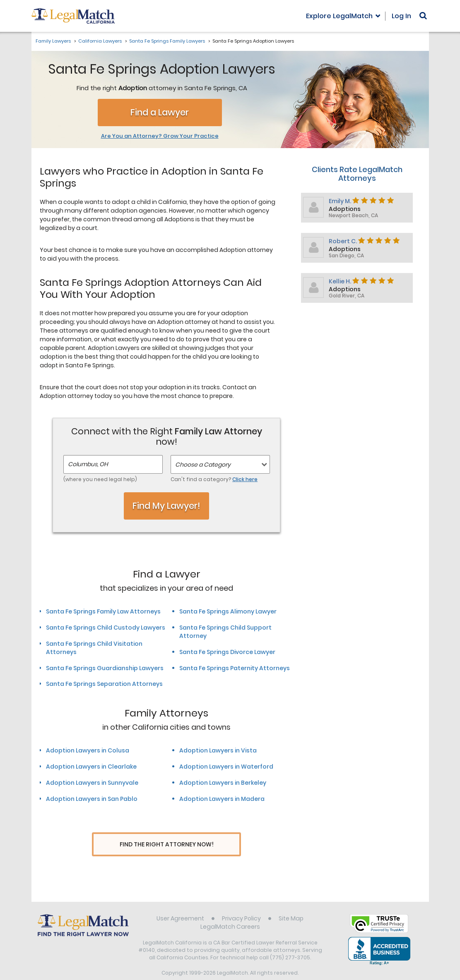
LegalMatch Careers (230, 911)
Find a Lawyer (160, 112)
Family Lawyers (53, 41)
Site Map (291, 903)
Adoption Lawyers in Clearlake (91, 767)
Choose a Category (203, 465)
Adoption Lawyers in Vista (218, 750)
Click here (245, 479)
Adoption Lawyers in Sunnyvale (92, 783)
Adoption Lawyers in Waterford (226, 767)
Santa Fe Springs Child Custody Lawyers (106, 628)
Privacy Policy (241, 903)
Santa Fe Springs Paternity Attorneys (235, 668)
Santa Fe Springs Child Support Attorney (225, 632)
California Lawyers (100, 41)
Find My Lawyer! (166, 506)
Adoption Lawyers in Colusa (88, 750)
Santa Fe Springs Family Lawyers (167, 41)
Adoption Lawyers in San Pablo (92, 799)
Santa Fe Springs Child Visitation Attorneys (94, 648)
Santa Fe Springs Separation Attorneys (104, 684)
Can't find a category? (214, 479)
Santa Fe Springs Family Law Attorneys (103, 611)
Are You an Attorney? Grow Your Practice (160, 136)
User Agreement (180, 903)
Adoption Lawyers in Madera (222, 799)
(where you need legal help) (100, 479)
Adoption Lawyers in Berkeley (223, 783)
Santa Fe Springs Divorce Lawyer (227, 652)
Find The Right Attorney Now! (167, 845)
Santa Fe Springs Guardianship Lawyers (105, 668)
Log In (401, 16)
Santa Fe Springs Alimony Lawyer (228, 611)
